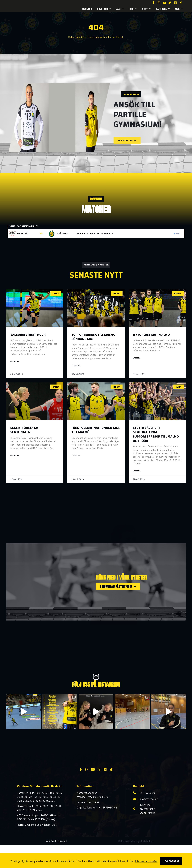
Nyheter (87, 9)
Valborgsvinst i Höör (28, 335)
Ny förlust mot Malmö (151, 335)
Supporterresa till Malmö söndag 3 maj (93, 337)
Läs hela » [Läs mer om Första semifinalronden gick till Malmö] (76, 456)
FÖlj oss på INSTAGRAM (96, 685)
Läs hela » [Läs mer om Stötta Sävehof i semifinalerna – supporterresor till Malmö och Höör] (137, 471)
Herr (133, 9)
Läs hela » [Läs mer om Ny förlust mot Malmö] (137, 358)
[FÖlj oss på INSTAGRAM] (96, 677)
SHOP (146, 9)
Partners (163, 9)
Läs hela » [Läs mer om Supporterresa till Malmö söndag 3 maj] (76, 366)
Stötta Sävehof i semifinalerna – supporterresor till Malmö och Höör (156, 435)
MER (179, 9)
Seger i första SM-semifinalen (25, 430)
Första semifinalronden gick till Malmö (96, 430)
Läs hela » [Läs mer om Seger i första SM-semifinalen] (15, 456)
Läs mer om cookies (146, 861)
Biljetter (104, 9)
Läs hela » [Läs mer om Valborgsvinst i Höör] (15, 361)
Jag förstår (171, 861)
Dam (120, 9)
